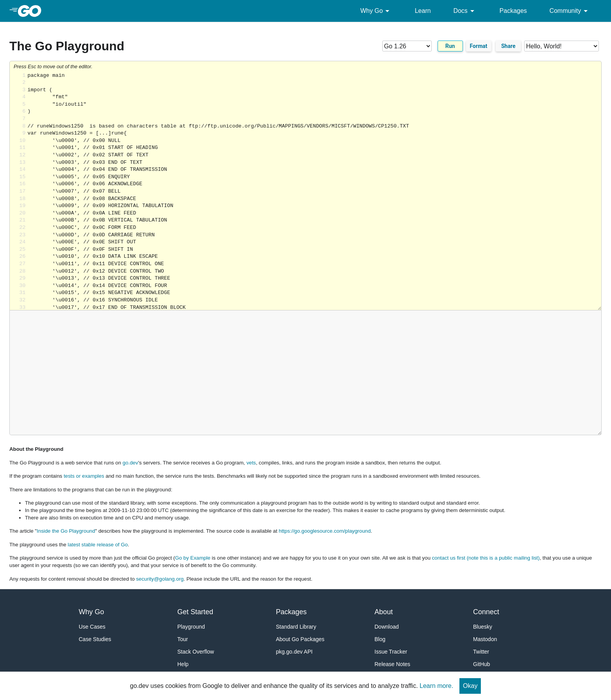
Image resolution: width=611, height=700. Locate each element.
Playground (191, 627)
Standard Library (296, 627)
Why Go (376, 11)
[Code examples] (562, 46)
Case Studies (95, 639)
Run (450, 46)
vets (251, 463)
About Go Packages (300, 639)
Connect (486, 612)
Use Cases (92, 627)
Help (183, 664)
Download (387, 627)
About (384, 612)
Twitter (481, 652)
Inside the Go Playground (66, 531)
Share (508, 46)
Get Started (195, 612)
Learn (423, 11)
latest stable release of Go (98, 545)
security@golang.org (160, 579)
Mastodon (485, 639)
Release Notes (392, 664)
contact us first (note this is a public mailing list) (486, 558)
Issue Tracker (391, 652)
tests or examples (84, 476)
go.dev (131, 463)
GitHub (482, 664)
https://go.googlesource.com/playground (325, 531)
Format (479, 46)
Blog (380, 639)
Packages (513, 11)
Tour (183, 639)
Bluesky (483, 627)
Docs (465, 11)
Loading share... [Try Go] (314, 191)
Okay (470, 686)
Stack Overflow (196, 652)
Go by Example (193, 558)
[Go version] (407, 46)
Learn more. (436, 686)
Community (570, 11)
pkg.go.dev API (294, 652)
